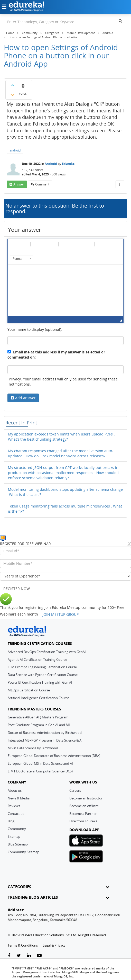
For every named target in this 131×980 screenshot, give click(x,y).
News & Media (19, 798)
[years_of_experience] (65, 576)
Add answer (25, 398)
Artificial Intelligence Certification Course (39, 698)
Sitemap (14, 836)
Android (51, 164)
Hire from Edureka (83, 821)
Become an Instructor (86, 798)
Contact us (16, 814)
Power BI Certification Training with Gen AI (40, 682)
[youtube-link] (39, 956)
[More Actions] (120, 184)
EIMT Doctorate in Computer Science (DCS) (40, 771)
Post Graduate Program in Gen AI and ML (39, 725)
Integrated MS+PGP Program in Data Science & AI (45, 740)
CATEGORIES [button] (58, 887)
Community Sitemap (24, 852)
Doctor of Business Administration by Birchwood (45, 733)
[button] (13, 244)
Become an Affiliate (84, 806)
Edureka (68, 164)
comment (42, 184)
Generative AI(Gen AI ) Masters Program (38, 717)
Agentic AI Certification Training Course (37, 660)
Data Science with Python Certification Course (43, 675)
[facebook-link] (9, 956)
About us (15, 790)
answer (19, 184)
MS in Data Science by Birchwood (33, 748)
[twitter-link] (19, 956)
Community (17, 829)
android (15, 150)
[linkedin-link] (29, 956)
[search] (120, 21)
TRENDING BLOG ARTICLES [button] (58, 897)
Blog (11, 821)
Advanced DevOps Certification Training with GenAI (47, 652)
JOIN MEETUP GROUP (60, 614)
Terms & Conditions (23, 945)
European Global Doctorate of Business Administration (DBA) (54, 756)
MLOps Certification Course (29, 690)
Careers (75, 790)
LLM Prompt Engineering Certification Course (42, 667)
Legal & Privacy (54, 945)
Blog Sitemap (18, 844)
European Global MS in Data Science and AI (40, 763)
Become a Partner (83, 814)
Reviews (14, 806)
